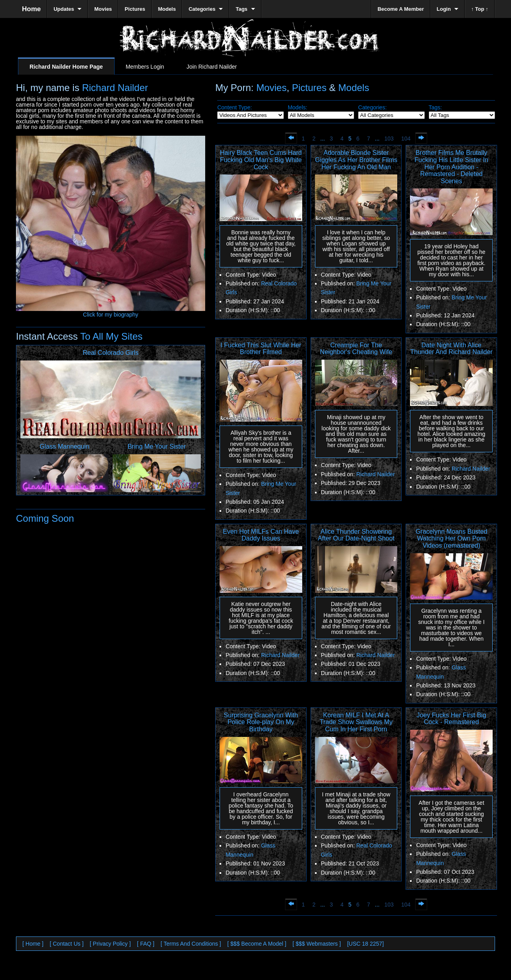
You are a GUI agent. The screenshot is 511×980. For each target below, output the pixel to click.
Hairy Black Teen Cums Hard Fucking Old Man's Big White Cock (261, 160)
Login (444, 9)
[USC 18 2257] (365, 944)
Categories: (372, 107)
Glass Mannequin (64, 446)
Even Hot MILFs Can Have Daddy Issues (261, 535)
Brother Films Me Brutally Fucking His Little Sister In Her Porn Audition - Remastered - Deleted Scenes (451, 167)
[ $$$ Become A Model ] (257, 944)
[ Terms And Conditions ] (191, 944)
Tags (241, 9)
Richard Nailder (115, 88)
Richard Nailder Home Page (66, 67)
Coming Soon (45, 518)
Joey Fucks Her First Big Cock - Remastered (452, 719)
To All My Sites (110, 336)
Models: (298, 107)
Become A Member (401, 9)
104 (406, 139)
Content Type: (235, 107)
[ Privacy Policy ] (110, 944)
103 (389, 139)
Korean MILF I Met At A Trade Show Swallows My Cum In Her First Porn (356, 722)
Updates (64, 9)
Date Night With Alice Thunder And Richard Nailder (452, 349)
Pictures (309, 88)
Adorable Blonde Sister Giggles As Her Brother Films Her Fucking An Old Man (356, 160)
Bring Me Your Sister (157, 446)
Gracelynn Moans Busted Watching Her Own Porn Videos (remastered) (452, 539)
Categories (202, 9)
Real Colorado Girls (111, 353)
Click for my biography (111, 312)
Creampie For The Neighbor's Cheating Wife (356, 349)
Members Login (145, 67)
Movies (271, 88)
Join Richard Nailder (212, 67)
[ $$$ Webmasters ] (317, 944)
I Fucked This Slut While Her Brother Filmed (261, 349)
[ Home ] (33, 944)
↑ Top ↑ (480, 9)
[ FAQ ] (146, 944)
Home (31, 9)
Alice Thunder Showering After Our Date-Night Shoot (356, 535)
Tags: (435, 107)
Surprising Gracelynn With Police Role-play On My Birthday (261, 722)
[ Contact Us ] (66, 944)
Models (354, 88)
